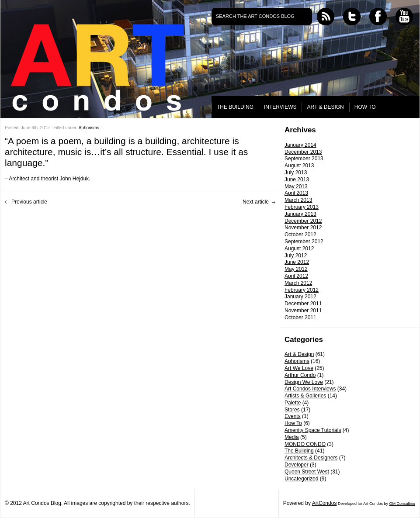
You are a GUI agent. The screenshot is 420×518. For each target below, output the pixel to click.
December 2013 (303, 152)
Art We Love (299, 368)
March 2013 (298, 200)
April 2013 (296, 193)
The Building (299, 451)
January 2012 (300, 297)
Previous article (29, 202)
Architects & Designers (311, 458)
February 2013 (302, 207)
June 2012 (297, 262)
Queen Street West (307, 472)
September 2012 (304, 242)
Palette (293, 403)
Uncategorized (301, 479)
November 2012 (303, 228)
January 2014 (300, 145)
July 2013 (296, 173)
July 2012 (296, 256)
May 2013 (296, 186)
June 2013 (297, 180)
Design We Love (304, 382)
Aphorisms (297, 361)
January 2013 (300, 214)
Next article (256, 202)
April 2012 (296, 276)
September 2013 (304, 159)
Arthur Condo (300, 375)
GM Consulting (402, 504)
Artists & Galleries (305, 396)
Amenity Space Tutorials (313, 430)
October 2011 (300, 318)
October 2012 (300, 235)
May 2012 (296, 269)
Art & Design (299, 354)
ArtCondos (325, 503)
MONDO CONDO (305, 444)
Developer (297, 465)
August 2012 (299, 249)
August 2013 (299, 166)
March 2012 (298, 283)
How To (293, 423)
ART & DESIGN (325, 107)
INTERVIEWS (280, 107)
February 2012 (302, 290)
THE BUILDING (235, 107)
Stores (292, 410)
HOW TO (365, 107)
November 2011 (303, 311)
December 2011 (303, 304)
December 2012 (303, 221)
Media (292, 437)
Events (293, 416)
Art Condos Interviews (310, 389)
